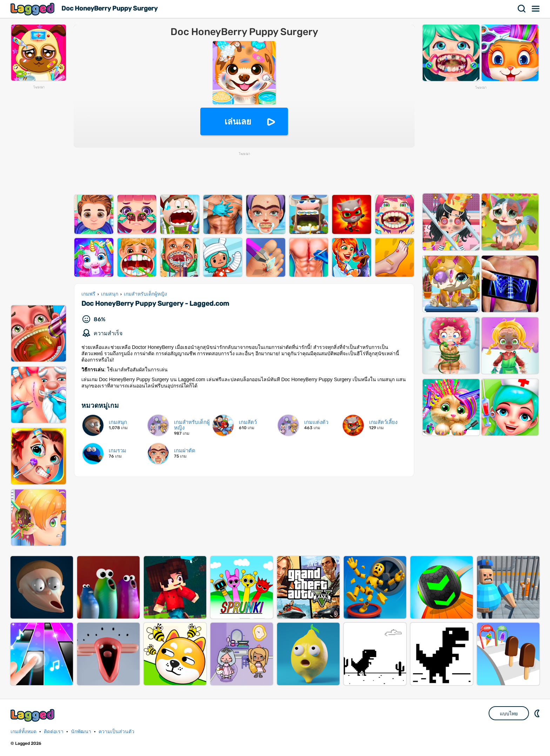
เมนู (536, 9)
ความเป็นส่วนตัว (116, 732)
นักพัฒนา (81, 732)
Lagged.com (33, 715)
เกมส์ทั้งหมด (24, 732)
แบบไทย (509, 714)
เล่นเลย (238, 121)
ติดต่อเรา (54, 732)
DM (538, 713)
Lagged (33, 9)
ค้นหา (522, 9)
